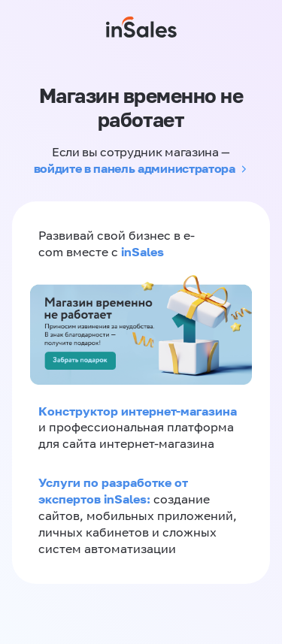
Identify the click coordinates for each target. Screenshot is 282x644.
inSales (143, 252)
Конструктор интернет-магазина (138, 411)
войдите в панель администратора (135, 168)
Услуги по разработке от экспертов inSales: (113, 491)
